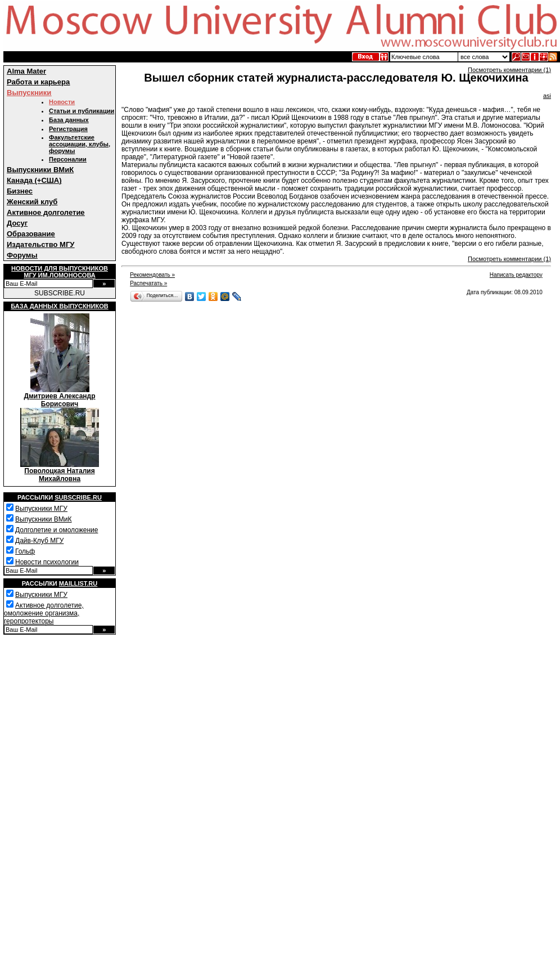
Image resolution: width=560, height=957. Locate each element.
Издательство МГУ (40, 244)
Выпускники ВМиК (40, 170)
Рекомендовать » (152, 275)
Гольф (25, 551)
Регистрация (68, 129)
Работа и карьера (38, 82)
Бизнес (20, 191)
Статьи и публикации (82, 111)
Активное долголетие (46, 212)
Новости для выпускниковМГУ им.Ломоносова (60, 272)
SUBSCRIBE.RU (60, 293)
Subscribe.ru (78, 497)
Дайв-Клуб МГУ (39, 541)
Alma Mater (26, 71)
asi (547, 96)
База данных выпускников (59, 306)
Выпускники (29, 93)
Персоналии (68, 159)
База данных (69, 120)
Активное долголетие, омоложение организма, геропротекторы (44, 613)
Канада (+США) (34, 180)
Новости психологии (47, 562)
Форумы (22, 255)
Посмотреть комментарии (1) (509, 70)
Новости (62, 102)
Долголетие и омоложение (57, 530)
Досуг (17, 223)
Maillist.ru (78, 583)
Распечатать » (148, 283)
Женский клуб (32, 202)
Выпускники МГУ (41, 509)
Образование (31, 234)
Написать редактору (516, 275)
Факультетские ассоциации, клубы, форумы (80, 144)
